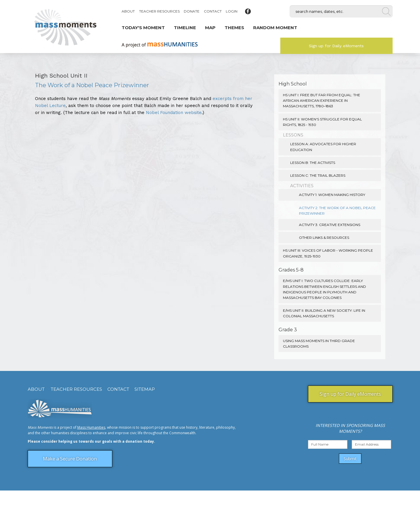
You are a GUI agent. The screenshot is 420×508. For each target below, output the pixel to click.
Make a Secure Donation (70, 459)
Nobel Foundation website (174, 113)
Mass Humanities (91, 427)
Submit (350, 459)
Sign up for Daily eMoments (336, 46)
